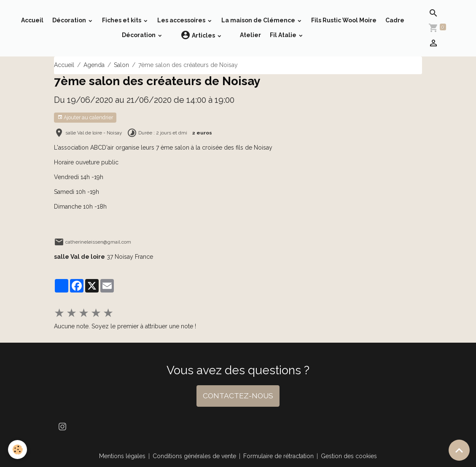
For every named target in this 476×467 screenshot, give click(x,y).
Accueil (32, 20)
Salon (121, 65)
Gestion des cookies (349, 456)
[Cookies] (18, 450)
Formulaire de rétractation (278, 456)
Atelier (250, 35)
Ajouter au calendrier (85, 117)
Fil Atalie (284, 35)
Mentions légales (122, 456)
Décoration (70, 20)
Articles (198, 35)
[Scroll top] (459, 450)
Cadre (395, 20)
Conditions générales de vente (194, 456)
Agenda (94, 65)
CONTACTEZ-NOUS (238, 396)
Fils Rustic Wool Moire (344, 20)
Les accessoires (182, 20)
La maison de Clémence (259, 20)
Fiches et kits (122, 20)
